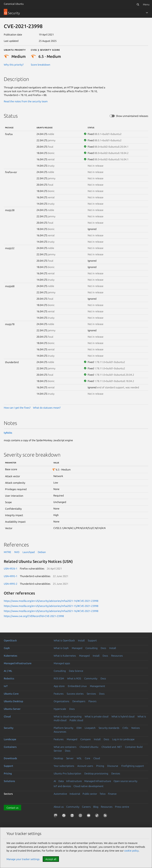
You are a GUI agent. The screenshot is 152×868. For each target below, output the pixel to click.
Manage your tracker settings (23, 859)
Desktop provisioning (96, 773)
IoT (6, 686)
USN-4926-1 (11, 569)
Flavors (92, 701)
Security (9, 728)
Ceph (7, 648)
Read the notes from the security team (26, 101)
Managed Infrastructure (98, 781)
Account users (85, 766)
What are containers (65, 747)
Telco (103, 794)
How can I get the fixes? (17, 408)
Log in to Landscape (123, 739)
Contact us (12, 808)
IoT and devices (62, 786)
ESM (79, 728)
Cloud (7, 716)
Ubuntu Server (12, 709)
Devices (116, 773)
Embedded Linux (77, 686)
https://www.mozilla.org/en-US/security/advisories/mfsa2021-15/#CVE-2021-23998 (51, 606)
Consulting (91, 648)
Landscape (10, 739)
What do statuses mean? (47, 408)
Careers (86, 807)
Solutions (9, 781)
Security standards (109, 728)
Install (81, 640)
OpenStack (10, 640)
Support (92, 640)
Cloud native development (88, 786)
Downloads (10, 758)
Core (88, 758)
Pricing (100, 766)
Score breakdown (41, 65)
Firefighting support (133, 766)
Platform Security (64, 728)
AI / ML (8, 671)
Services (91, 694)
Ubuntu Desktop (13, 701)
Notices (136, 728)
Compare (86, 739)
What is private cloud (96, 716)
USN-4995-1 (11, 576)
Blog (96, 807)
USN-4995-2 (11, 584)
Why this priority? (14, 65)
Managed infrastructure (18, 663)
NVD (17, 552)
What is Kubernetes (65, 656)
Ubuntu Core (11, 694)
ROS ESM (59, 678)
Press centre (122, 807)
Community (91, 678)
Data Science (76, 671)
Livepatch (90, 728)
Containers (10, 747)
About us (59, 807)
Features (59, 694)
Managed (77, 648)
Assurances (60, 732)
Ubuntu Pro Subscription (67, 773)
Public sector (90, 794)
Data (61, 781)
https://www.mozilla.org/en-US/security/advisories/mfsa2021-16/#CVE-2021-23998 (51, 611)
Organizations (61, 701)
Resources (117, 656)
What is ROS (74, 678)
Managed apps (62, 663)
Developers (79, 701)
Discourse (113, 766)
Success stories (75, 694)
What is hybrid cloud (123, 716)
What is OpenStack (64, 640)
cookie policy (131, 851)
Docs (103, 648)
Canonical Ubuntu (14, 4)
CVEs (125, 728)
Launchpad (29, 552)
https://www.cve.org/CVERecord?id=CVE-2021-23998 (34, 616)
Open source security (125, 781)
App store (59, 686)
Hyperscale (60, 709)
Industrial (75, 794)
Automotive (60, 794)
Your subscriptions (64, 766)
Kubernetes (10, 656)
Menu (146, 4)
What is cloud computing (68, 716)
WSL (79, 758)
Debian (42, 552)
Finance (112, 794)
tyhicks (8, 433)
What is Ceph (61, 648)
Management (97, 686)
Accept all (51, 859)
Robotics (9, 678)
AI (55, 781)
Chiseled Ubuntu (89, 747)
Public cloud (76, 720)
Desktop (58, 758)
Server (70, 758)
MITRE (7, 552)
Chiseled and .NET (112, 747)
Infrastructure (74, 781)
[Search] (138, 4)
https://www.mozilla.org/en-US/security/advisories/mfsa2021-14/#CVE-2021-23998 (51, 601)
